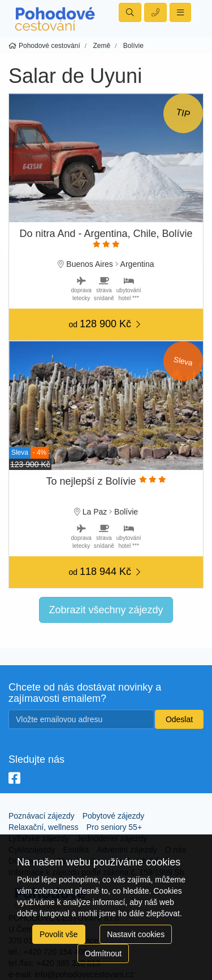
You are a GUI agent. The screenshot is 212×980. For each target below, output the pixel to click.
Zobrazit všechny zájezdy (106, 610)
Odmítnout (103, 953)
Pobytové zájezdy (114, 816)
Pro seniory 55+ (114, 827)
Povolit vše (59, 934)
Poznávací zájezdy (42, 816)
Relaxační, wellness (44, 827)
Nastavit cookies (136, 934)
